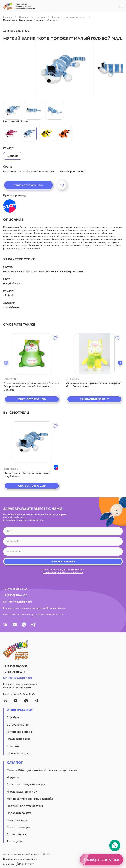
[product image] (63, 69)
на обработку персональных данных (63, 573)
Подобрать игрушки (102, 859)
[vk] (5, 625)
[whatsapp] (24, 625)
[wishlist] (55, 337)
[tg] (33, 625)
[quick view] (32, 354)
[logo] (63, 650)
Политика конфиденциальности (20, 859)
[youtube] (15, 625)
